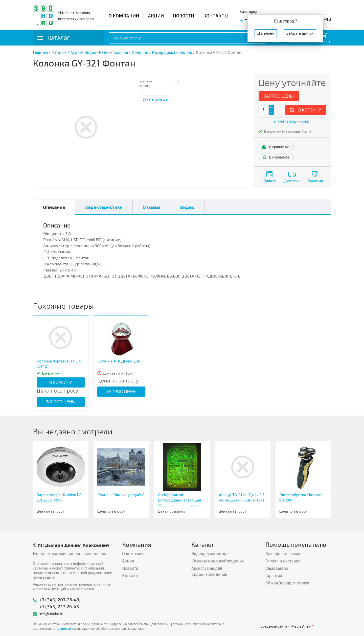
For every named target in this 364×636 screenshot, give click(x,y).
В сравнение (279, 147)
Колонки (140, 52)
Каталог (59, 52)
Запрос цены (279, 96)
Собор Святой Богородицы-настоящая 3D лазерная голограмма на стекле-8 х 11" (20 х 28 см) (180, 506)
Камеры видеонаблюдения (218, 561)
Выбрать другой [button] (300, 33)
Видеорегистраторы (210, 554)
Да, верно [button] (266, 33)
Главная (40, 52)
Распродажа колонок (172, 52)
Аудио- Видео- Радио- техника (99, 52)
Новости (184, 16)
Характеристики (104, 207)
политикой (63, 629)
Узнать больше (155, 99)
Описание (54, 207)
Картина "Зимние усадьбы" (121, 495)
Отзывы (151, 207)
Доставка (292, 181)
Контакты (216, 16)
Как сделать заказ (283, 554)
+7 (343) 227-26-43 (59, 606)
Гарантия (315, 181)
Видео (187, 207)
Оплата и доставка (283, 561)
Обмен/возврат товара (287, 583)
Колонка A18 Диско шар (119, 361)
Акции (156, 16)
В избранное (279, 157)
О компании (124, 16)
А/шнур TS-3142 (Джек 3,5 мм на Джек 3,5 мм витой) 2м (242, 500)
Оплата (270, 181)
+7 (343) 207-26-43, (60, 600)
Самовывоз (277, 568)
